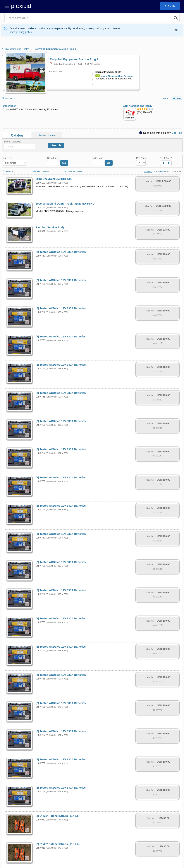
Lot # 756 (41, 425)
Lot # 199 (41, 183)
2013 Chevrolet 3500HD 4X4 (54, 179)
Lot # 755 (41, 397)
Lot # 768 (41, 763)
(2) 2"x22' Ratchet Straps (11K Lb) (58, 816)
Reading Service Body (50, 227)
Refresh (7, 170)
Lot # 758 (41, 481)
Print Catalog (41, 169)
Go (64, 163)
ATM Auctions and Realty (15, 49)
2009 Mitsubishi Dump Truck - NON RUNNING (65, 204)
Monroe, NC (9, 98)
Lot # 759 (41, 510)
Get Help (177, 133)
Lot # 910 (41, 820)
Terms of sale (47, 135)
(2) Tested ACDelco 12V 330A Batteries (61, 252)
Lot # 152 (41, 208)
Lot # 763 (41, 622)
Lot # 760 (41, 538)
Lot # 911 (41, 848)
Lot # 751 (41, 284)
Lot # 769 (41, 792)
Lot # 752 (41, 312)
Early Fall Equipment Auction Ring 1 (55, 49)
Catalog (17, 135)
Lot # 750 (41, 256)
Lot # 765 (41, 679)
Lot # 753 (41, 340)
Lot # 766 (41, 707)
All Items (148, 172)
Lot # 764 (41, 651)
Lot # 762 (41, 594)
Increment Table (73, 172)
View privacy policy (21, 32)
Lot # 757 (41, 453)
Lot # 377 (41, 231)
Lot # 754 (41, 369)
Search (56, 145)
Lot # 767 (41, 735)
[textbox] (20, 147)
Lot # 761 (41, 566)
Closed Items (160, 172)
